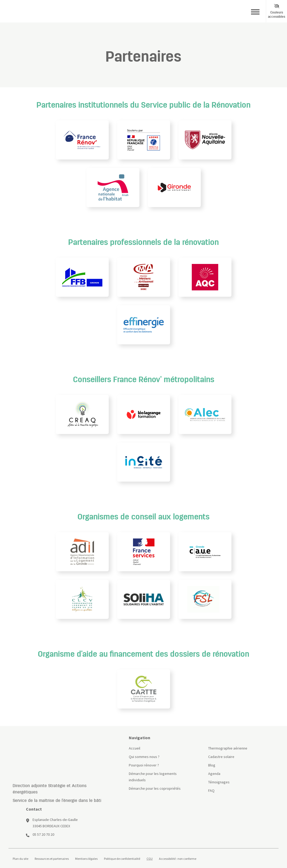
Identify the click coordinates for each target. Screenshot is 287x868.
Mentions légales (86, 859)
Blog (212, 765)
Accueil (135, 748)
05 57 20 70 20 (43, 834)
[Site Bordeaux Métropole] (61, 11)
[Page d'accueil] (19, 11)
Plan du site (20, 859)
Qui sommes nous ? (144, 757)
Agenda (214, 774)
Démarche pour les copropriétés (155, 788)
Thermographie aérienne (228, 748)
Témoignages (219, 782)
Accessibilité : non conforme (178, 859)
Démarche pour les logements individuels (153, 777)
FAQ (211, 791)
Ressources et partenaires (52, 859)
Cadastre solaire (221, 757)
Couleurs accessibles (277, 11)
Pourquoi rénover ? (144, 765)
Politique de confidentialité (122, 859)
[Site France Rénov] (67, 743)
